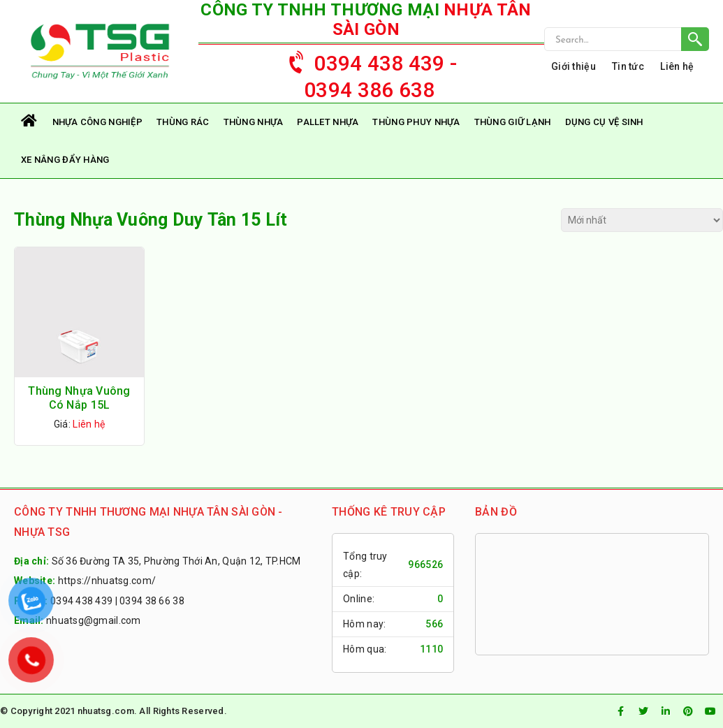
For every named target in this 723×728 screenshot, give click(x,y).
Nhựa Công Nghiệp (97, 122)
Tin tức (628, 66)
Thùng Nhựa (254, 122)
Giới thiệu (574, 66)
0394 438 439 (81, 601)
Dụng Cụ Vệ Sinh (604, 122)
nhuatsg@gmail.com (94, 620)
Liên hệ (677, 66)
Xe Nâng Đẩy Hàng (65, 160)
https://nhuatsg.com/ (107, 581)
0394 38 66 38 (152, 601)
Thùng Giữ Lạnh (513, 122)
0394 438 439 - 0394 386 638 (366, 72)
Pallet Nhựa (328, 122)
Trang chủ (30, 122)
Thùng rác (183, 122)
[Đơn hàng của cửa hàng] (642, 220)
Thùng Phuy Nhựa (416, 122)
